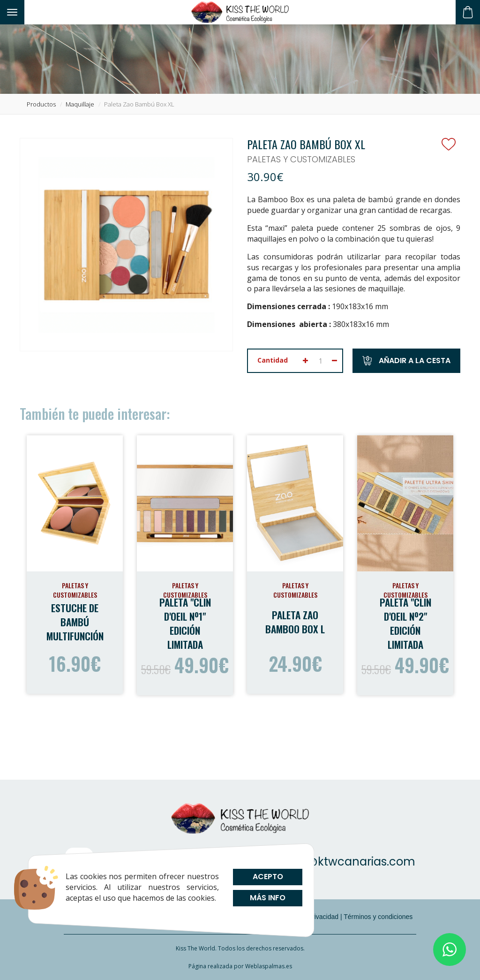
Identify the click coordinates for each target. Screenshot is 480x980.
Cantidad (273, 360)
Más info (268, 898)
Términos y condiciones (378, 917)
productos (41, 104)
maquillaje (80, 104)
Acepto (267, 877)
